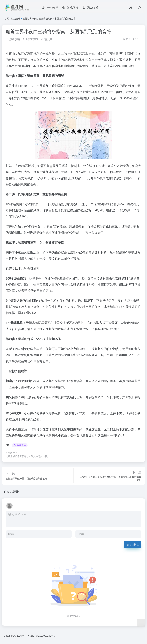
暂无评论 (13, 491)
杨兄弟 (47, 39)
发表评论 (133, 544)
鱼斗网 (26, 636)
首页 (7, 19)
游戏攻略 (16, 19)
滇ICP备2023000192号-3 (43, 636)
